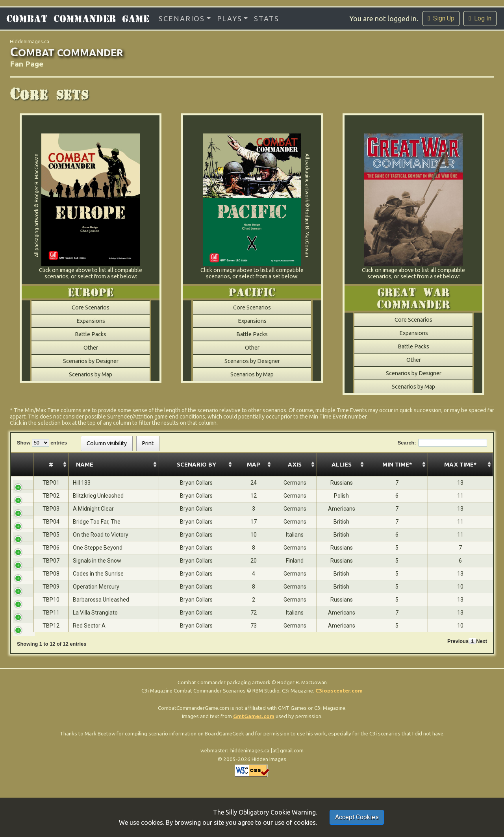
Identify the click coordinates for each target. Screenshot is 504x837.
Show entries (42, 443)
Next (482, 641)
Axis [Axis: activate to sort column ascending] (216, 464)
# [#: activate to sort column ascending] (25, 464)
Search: (442, 443)
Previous (458, 641)
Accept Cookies (357, 817)
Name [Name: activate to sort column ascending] (55, 464)
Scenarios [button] (182, 19)
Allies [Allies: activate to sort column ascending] (252, 464)
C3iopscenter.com (339, 691)
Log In (480, 18)
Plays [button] (230, 19)
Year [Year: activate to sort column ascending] (288, 464)
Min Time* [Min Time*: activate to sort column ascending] (418, 464)
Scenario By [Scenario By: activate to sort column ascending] (139, 464)
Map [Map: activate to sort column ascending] (183, 464)
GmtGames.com (254, 716)
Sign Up (441, 18)
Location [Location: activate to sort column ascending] (349, 464)
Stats (267, 19)
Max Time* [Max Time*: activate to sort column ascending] (468, 464)
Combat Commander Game (78, 19)
